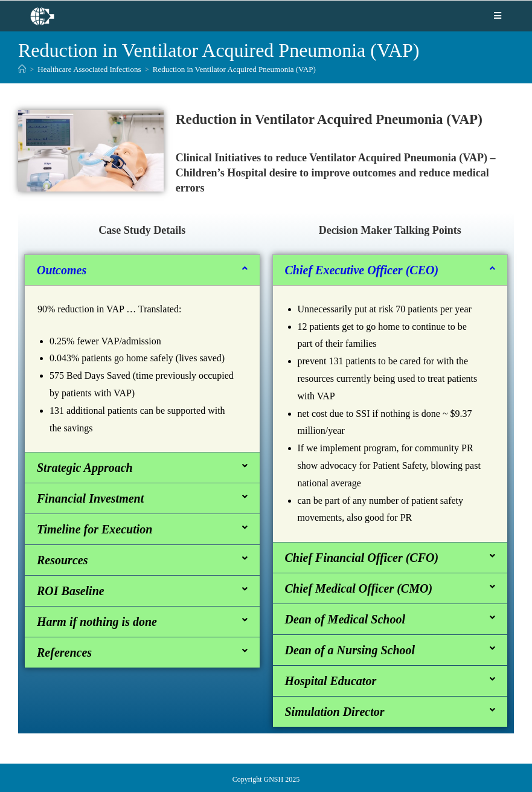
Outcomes (62, 270)
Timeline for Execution (95, 529)
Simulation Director (335, 712)
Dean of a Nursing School (350, 650)
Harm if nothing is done (97, 622)
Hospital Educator (331, 681)
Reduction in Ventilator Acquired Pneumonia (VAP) (234, 69)
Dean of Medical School (345, 619)
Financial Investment (90, 498)
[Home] (22, 69)
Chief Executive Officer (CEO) (362, 270)
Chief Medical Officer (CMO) (359, 588)
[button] (142, 270)
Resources (62, 560)
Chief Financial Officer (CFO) (362, 558)
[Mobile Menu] (498, 16)
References (64, 652)
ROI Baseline (71, 591)
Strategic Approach (85, 468)
